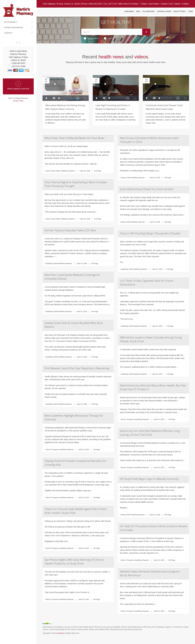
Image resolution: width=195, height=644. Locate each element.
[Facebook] (17, 43)
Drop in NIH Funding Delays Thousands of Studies (150, 233)
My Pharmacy (11, 22)
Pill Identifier (149, 11)
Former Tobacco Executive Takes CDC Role (70, 230)
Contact (8, 33)
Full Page (98, 171)
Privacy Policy (18, 101)
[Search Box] (112, 32)
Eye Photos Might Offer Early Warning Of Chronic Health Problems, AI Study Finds (74, 562)
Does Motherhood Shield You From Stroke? (146, 189)
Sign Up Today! (180, 11)
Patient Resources (14, 28)
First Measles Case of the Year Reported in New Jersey (77, 368)
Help (138, 11)
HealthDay (60, 633)
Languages (129, 11)
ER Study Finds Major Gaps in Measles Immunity (149, 479)
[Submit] (146, 32)
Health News (92, 38)
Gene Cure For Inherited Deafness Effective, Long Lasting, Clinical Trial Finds (150, 433)
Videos (109, 38)
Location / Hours (164, 11)
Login (190, 11)
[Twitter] (19, 43)
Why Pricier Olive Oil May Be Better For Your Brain (74, 138)
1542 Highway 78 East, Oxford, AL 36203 (61, 4)
